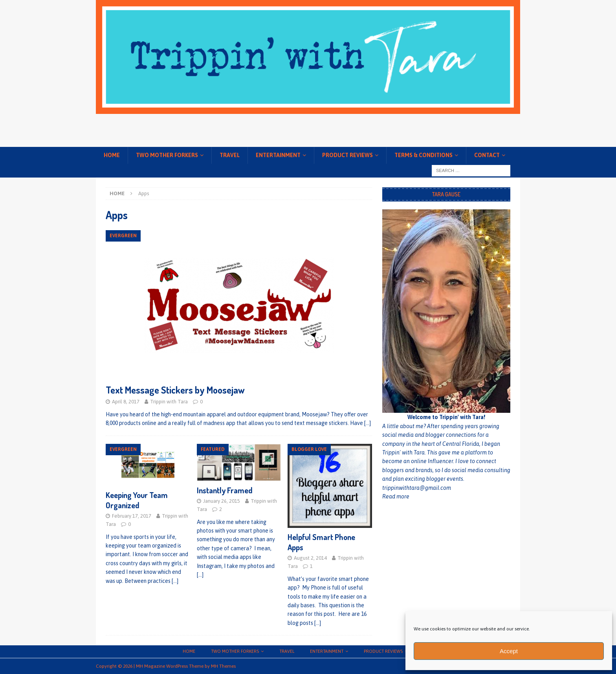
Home (112, 155)
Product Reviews (347, 155)
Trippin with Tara (169, 402)
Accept (509, 651)
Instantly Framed (225, 490)
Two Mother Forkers (167, 155)
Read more (396, 496)
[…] (368, 423)
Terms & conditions (423, 155)
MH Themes (223, 666)
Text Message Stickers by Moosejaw (175, 390)
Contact (487, 155)
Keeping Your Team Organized (137, 500)
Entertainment (278, 155)
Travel (230, 155)
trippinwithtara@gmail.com (417, 488)
